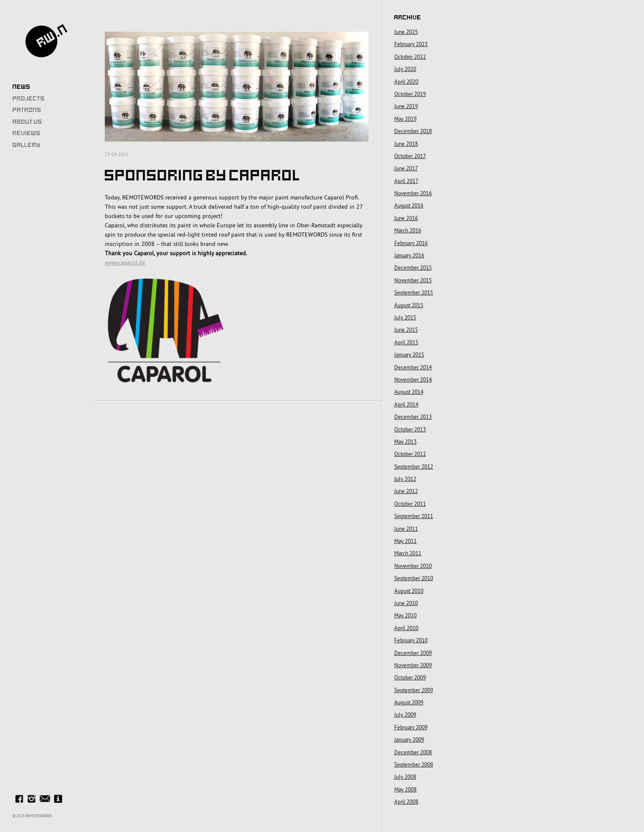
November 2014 (413, 379)
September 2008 (414, 764)
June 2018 (406, 144)
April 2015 (406, 342)
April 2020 (406, 82)
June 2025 (406, 32)
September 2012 (414, 466)
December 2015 (413, 267)
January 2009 (409, 739)
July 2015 (405, 317)
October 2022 (410, 57)
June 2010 (406, 603)
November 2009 (413, 665)
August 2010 (409, 591)
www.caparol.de (125, 262)
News (22, 87)
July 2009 (405, 715)
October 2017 (410, 156)
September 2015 (414, 292)
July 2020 (405, 69)
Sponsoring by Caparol (203, 175)
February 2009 (411, 727)
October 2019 (410, 94)
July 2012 (405, 479)
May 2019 (405, 119)
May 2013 (405, 442)
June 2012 (406, 491)
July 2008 (405, 777)
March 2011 (408, 553)
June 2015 (406, 330)
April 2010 (406, 628)
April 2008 (406, 802)
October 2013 (410, 429)
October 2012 (410, 454)
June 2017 (406, 168)
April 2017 (406, 181)
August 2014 (409, 392)
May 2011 (405, 541)
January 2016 (409, 255)
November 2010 (413, 566)
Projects (29, 98)
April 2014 (406, 404)
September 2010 (414, 578)
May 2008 (405, 789)
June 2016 (406, 218)
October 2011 (410, 504)
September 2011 (414, 516)
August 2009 (409, 702)
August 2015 (409, 305)
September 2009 (414, 690)
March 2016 (408, 230)
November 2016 (413, 193)
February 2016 (411, 243)
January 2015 (409, 355)
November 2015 (413, 280)
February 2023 (411, 44)
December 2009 (413, 653)
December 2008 (413, 752)
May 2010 (405, 615)
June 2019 (406, 106)
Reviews (27, 133)
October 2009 (410, 677)
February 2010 (411, 640)
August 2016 (409, 205)
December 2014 (413, 367)
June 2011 (406, 529)
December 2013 (413, 417)
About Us (27, 122)
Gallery (27, 145)
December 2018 (413, 131)
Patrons (27, 110)
